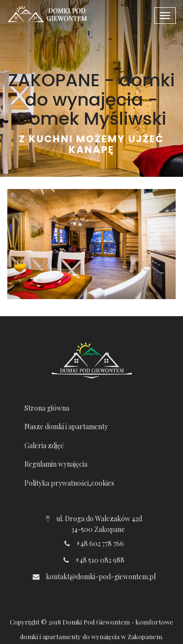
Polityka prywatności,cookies (69, 483)
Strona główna (47, 408)
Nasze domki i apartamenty (66, 426)
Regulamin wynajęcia (56, 464)
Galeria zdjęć (44, 445)
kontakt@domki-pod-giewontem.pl (101, 577)
